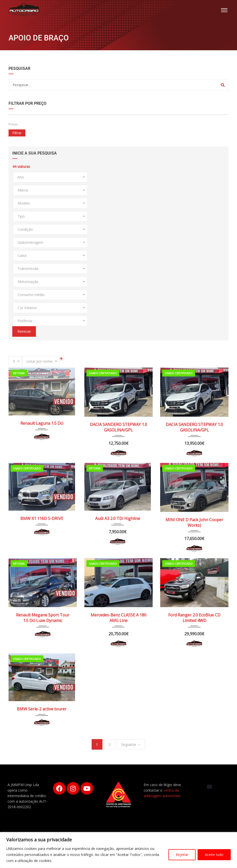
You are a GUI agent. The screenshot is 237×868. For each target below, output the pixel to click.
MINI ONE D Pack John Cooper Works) (194, 522)
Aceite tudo (214, 855)
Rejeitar (182, 855)
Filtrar (17, 133)
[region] (118, 850)
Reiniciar (24, 331)
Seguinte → (131, 744)
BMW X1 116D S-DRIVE (42, 518)
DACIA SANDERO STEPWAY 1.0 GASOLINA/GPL (118, 427)
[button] (209, 786)
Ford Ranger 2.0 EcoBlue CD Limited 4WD (194, 618)
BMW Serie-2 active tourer (42, 709)
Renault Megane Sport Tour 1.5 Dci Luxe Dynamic (43, 618)
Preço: (13, 124)
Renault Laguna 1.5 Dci (42, 423)
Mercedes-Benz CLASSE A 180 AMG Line (118, 618)
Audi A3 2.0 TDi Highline (118, 518)
